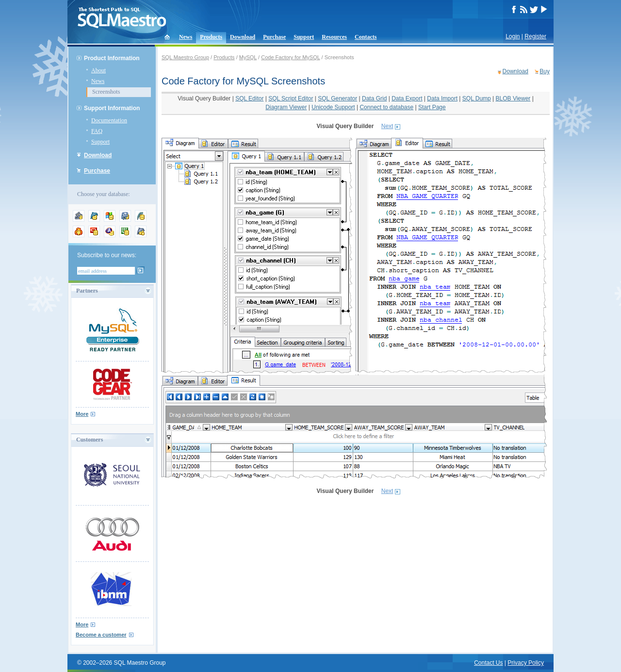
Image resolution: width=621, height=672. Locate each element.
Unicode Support (333, 107)
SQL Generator (337, 98)
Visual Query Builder (204, 98)
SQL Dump (477, 98)
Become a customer (101, 635)
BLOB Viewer (513, 98)
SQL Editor (249, 98)
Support (304, 37)
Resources (334, 37)
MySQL (248, 57)
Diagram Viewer (286, 107)
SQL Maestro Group (185, 57)
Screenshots (106, 92)
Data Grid (374, 98)
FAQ (97, 131)
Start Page (432, 107)
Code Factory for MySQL (290, 57)
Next (387, 126)
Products (211, 37)
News (186, 37)
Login (513, 36)
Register (535, 36)
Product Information (112, 58)
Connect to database (386, 107)
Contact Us (488, 663)
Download (243, 37)
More (82, 414)
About (98, 70)
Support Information (112, 108)
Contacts (366, 37)
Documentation (109, 120)
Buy (545, 71)
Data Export (407, 98)
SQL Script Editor (291, 98)
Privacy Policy (526, 663)
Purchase (274, 37)
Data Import (442, 98)
